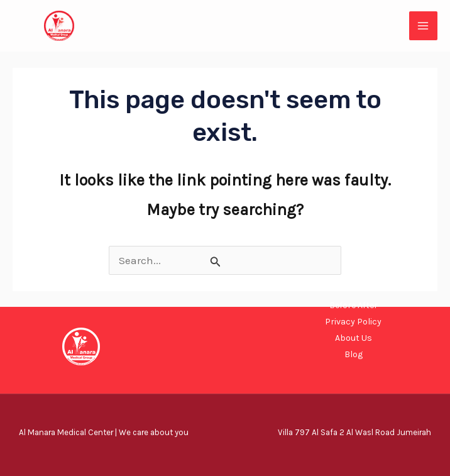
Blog (354, 354)
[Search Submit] (216, 262)
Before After (354, 305)
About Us (354, 338)
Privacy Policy (353, 322)
